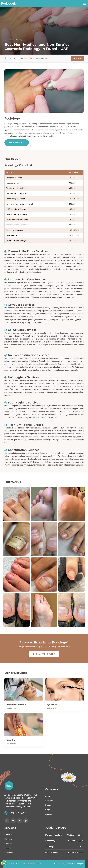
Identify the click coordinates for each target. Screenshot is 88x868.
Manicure (8, 839)
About (48, 796)
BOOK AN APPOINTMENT (44, 654)
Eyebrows (9, 853)
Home (7, 40)
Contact (49, 814)
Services (12, 40)
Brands (48, 805)
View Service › (12, 708)
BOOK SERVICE (17, 143)
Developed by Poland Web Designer (69, 864)
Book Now (77, 58)
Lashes (8, 848)
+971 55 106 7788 (15, 813)
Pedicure (8, 844)
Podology (8, 835)
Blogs (48, 810)
